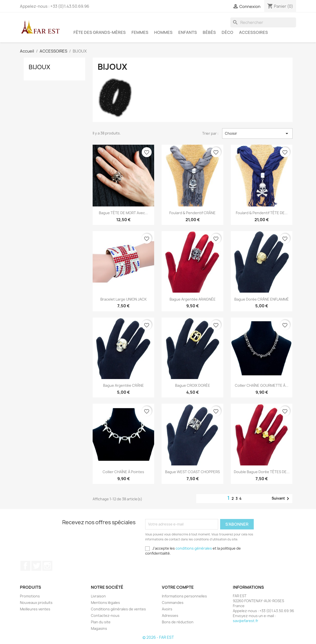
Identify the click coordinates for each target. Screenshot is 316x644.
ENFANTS (188, 32)
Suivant (281, 499)
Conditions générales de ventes (118, 609)
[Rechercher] (263, 22)
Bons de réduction (178, 622)
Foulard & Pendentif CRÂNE (192, 213)
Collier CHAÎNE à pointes (123, 472)
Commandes (173, 603)
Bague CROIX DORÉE (193, 385)
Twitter (36, 566)
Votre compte (178, 587)
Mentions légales (105, 603)
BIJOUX (39, 67)
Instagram (47, 566)
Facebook (25, 566)
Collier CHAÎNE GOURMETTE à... (262, 385)
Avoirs (167, 609)
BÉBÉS (209, 32)
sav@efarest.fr (246, 621)
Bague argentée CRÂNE (124, 385)
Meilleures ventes (35, 609)
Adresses (170, 615)
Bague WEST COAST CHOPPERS (192, 472)
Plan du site (101, 622)
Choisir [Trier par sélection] (257, 133)
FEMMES (140, 32)
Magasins (99, 628)
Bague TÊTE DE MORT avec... (123, 213)
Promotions (30, 596)
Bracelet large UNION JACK (124, 299)
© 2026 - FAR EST (158, 637)
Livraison (98, 596)
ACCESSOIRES (253, 32)
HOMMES (163, 32)
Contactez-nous (105, 615)
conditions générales (194, 548)
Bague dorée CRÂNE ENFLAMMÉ (262, 299)
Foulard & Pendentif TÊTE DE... (262, 213)
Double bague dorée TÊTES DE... (262, 472)
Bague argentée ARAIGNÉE (193, 299)
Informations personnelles (184, 596)
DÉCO (227, 32)
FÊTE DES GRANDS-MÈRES (100, 32)
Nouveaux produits (36, 603)
